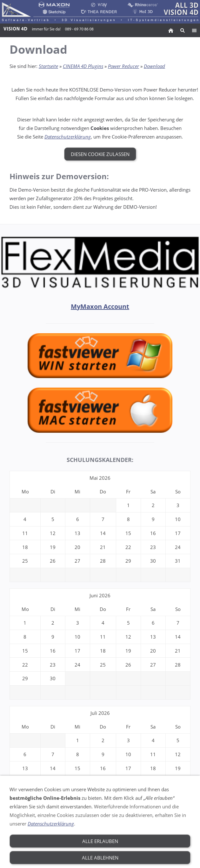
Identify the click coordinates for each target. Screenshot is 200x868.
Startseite (48, 66)
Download (154, 66)
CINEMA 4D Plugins (83, 66)
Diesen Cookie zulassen (100, 154)
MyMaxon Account (100, 306)
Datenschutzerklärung (68, 137)
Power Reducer (123, 66)
